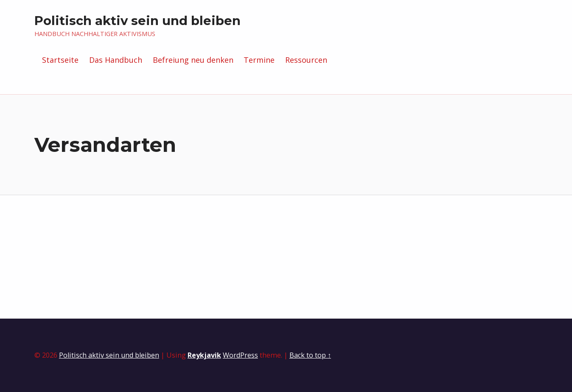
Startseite (60, 60)
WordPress (240, 355)
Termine (259, 60)
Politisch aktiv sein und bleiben (137, 21)
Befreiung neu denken (193, 60)
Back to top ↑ (310, 355)
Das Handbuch (116, 60)
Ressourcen (306, 60)
